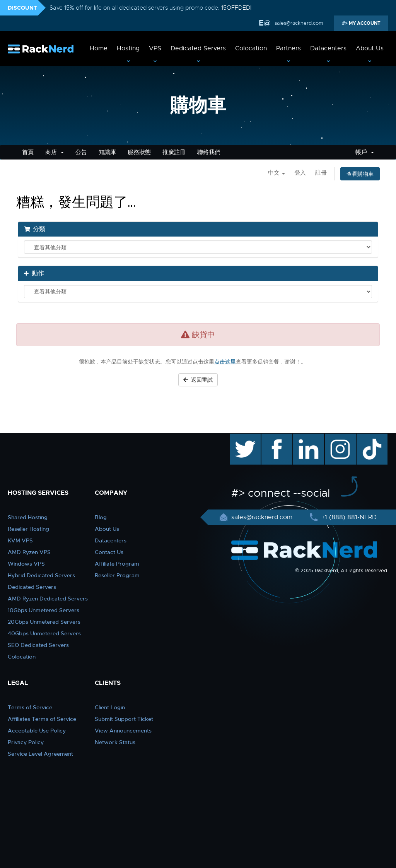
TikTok (367, 437)
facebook (276, 437)
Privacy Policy (26, 742)
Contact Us (109, 552)
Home (99, 48)
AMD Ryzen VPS (29, 552)
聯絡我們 (209, 152)
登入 (300, 173)
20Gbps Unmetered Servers (44, 622)
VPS (155, 48)
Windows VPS (26, 564)
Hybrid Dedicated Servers (41, 575)
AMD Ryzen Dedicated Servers (48, 599)
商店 (55, 152)
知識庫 (107, 152)
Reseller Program (117, 575)
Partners (288, 48)
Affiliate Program (117, 564)
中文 (277, 173)
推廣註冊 (174, 152)
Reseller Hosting (28, 529)
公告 (81, 152)
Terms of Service (30, 707)
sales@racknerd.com (298, 23)
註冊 (321, 173)
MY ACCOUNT (364, 23)
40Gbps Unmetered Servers (44, 633)
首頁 (28, 152)
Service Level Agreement (40, 754)
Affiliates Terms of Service (42, 719)
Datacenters (328, 48)
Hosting (128, 48)
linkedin (305, 437)
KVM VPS (20, 540)
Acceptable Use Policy (37, 731)
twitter (240, 437)
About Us (370, 48)
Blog (101, 517)
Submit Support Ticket (124, 719)
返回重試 (198, 380)
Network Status (115, 742)
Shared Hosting (28, 517)
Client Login (110, 707)
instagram (339, 437)
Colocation (251, 48)
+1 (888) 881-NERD (348, 517)
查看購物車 (360, 174)
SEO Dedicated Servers (38, 645)
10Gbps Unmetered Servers (44, 610)
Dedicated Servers (198, 48)
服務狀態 (139, 152)
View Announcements (123, 731)
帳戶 (365, 152)
